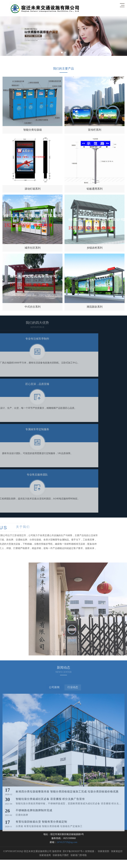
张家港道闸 (45, 855)
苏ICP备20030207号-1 (74, 851)
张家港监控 (117, 851)
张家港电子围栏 (61, 855)
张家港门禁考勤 (79, 855)
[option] (63, 36)
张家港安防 (104, 851)
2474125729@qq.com (67, 842)
